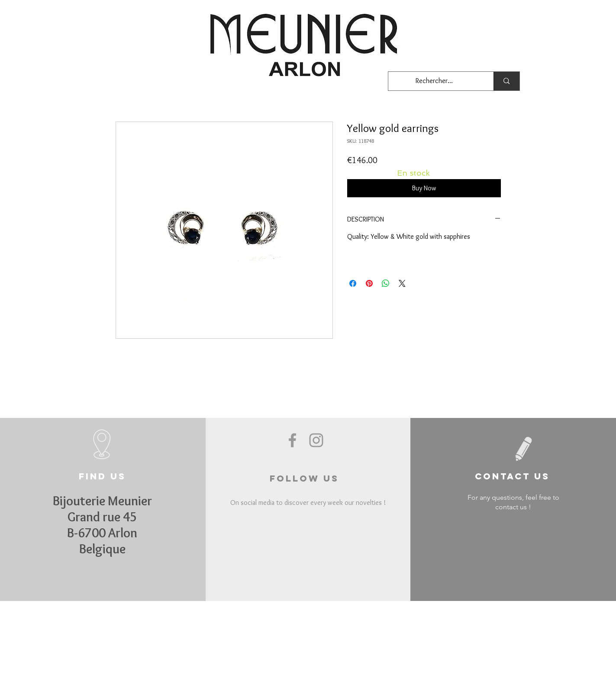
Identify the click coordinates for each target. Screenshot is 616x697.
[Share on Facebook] (353, 283)
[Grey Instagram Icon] (316, 440)
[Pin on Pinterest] (369, 283)
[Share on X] (402, 283)
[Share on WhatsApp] (386, 283)
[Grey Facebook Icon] (292, 440)
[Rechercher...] (435, 81)
